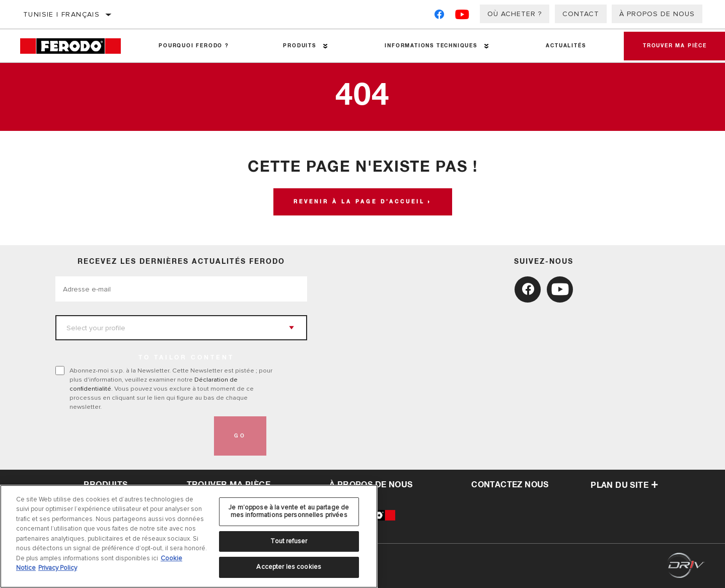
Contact (581, 14)
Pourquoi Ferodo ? (194, 46)
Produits (299, 46)
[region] (189, 536)
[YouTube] (462, 16)
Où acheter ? (515, 14)
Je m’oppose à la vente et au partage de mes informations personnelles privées (289, 511)
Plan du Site (624, 485)
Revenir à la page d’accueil (359, 202)
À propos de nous (657, 14)
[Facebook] (439, 16)
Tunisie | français (61, 14)
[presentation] (132, 436)
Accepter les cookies (289, 567)
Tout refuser (289, 541)
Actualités (564, 46)
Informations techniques (430, 46)
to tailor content (186, 358)
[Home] (76, 46)
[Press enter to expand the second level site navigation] (325, 46)
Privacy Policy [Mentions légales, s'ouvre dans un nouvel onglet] (58, 568)
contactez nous (510, 485)
